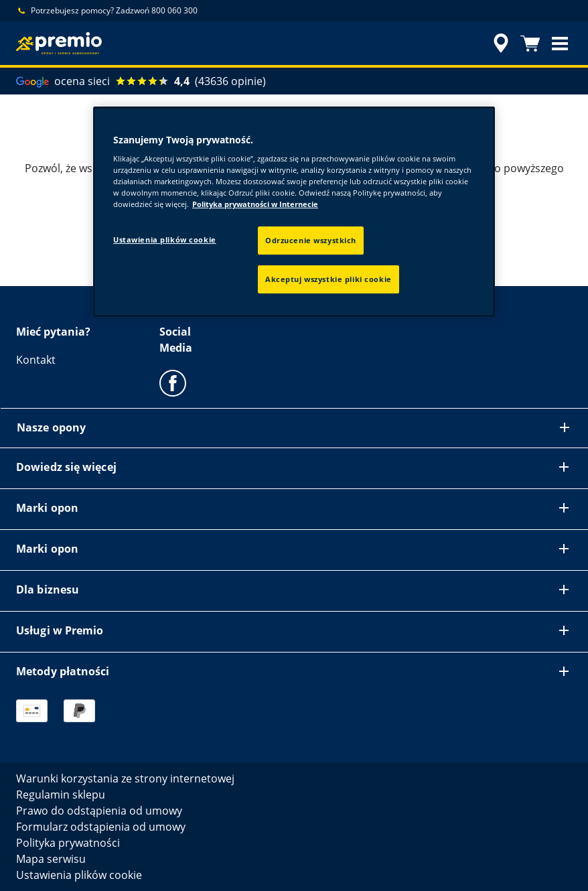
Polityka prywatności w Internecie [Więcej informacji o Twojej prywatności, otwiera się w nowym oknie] (255, 204)
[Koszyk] (530, 44)
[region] (294, 212)
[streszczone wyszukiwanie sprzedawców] (499, 44)
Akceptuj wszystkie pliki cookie (328, 279)
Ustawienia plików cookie (165, 239)
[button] (560, 44)
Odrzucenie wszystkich (311, 240)
